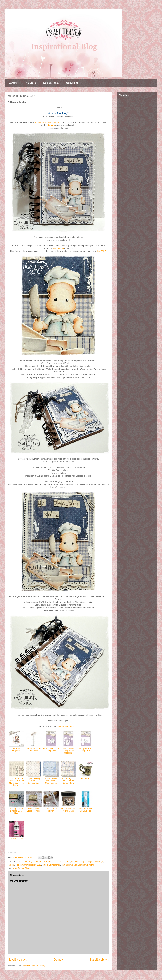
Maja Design (86, 862)
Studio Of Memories (51, 865)
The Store (30, 83)
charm (19, 862)
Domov (13, 83)
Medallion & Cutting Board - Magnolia (68, 751)
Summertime (58, 248)
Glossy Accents (16, 839)
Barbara (51, 125)
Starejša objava (99, 960)
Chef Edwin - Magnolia (16, 750)
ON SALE (101, 251)
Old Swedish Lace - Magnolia (34, 750)
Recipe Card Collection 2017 (48, 122)
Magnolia (75, 862)
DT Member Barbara (42, 862)
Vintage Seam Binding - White (34, 810)
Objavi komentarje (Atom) (33, 966)
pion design (98, 862)
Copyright (72, 83)
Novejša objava (17, 960)
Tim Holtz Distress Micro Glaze (68, 810)
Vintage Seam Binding (84, 865)
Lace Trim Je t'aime (61, 862)
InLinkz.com (12, 852)
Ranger (11, 865)
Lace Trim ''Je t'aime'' (51, 810)
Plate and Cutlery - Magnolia (51, 750)
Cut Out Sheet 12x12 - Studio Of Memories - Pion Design (16, 782)
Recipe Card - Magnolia (86, 750)
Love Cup (86, 779)
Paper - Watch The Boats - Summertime (51, 781)
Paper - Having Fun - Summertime (34, 781)
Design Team (51, 83)
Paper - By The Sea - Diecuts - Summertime (68, 781)
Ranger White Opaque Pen (86, 810)
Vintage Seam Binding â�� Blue (16, 811)
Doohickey (27, 862)
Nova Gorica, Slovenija (23, 868)
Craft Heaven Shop (66, 726)
